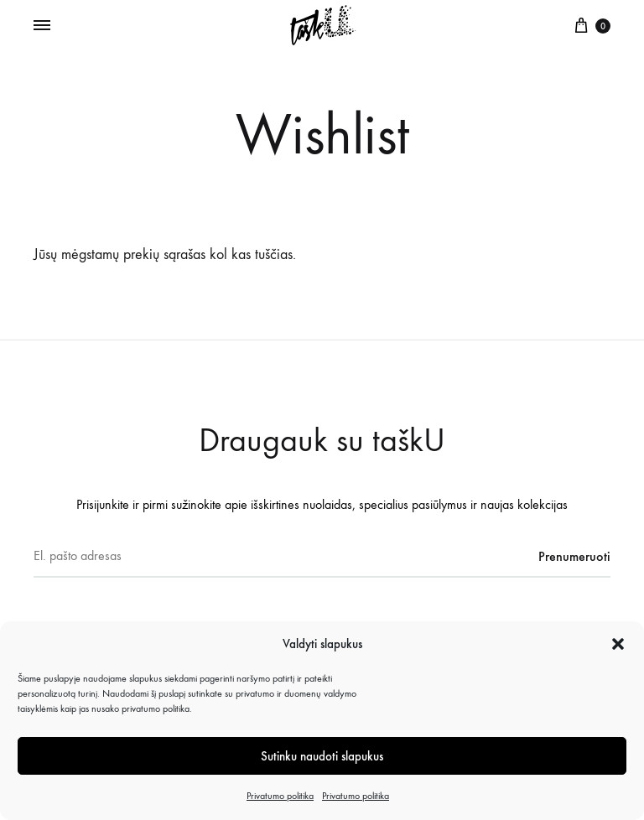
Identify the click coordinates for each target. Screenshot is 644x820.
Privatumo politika (280, 796)
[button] (618, 644)
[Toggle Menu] (42, 26)
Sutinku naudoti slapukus (322, 756)
